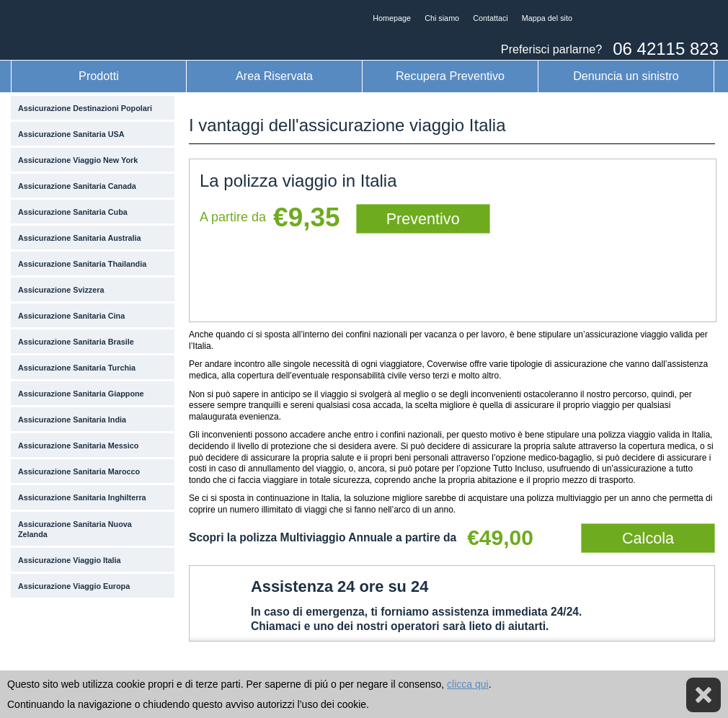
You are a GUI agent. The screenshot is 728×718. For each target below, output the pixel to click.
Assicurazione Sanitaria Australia (80, 238)
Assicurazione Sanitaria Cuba (73, 212)
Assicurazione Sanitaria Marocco (79, 471)
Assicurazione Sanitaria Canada (77, 186)
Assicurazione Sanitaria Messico (78, 446)
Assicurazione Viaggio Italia (70, 560)
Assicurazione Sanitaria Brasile (76, 342)
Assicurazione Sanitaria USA (71, 134)
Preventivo (423, 219)
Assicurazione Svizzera (61, 290)
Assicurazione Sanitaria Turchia (77, 368)
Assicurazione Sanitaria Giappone (81, 394)
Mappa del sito (547, 18)
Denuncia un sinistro (626, 76)
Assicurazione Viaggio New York (78, 160)
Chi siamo (442, 18)
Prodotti (99, 76)
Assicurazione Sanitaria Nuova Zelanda (75, 529)
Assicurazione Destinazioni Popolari (85, 108)
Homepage (392, 18)
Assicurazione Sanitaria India (72, 420)
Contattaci (490, 18)
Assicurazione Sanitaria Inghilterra (82, 497)
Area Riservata (274, 76)
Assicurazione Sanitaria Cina (71, 316)
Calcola (648, 538)
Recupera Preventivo (450, 76)
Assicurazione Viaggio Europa (74, 586)
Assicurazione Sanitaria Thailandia (82, 264)
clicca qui (468, 684)
